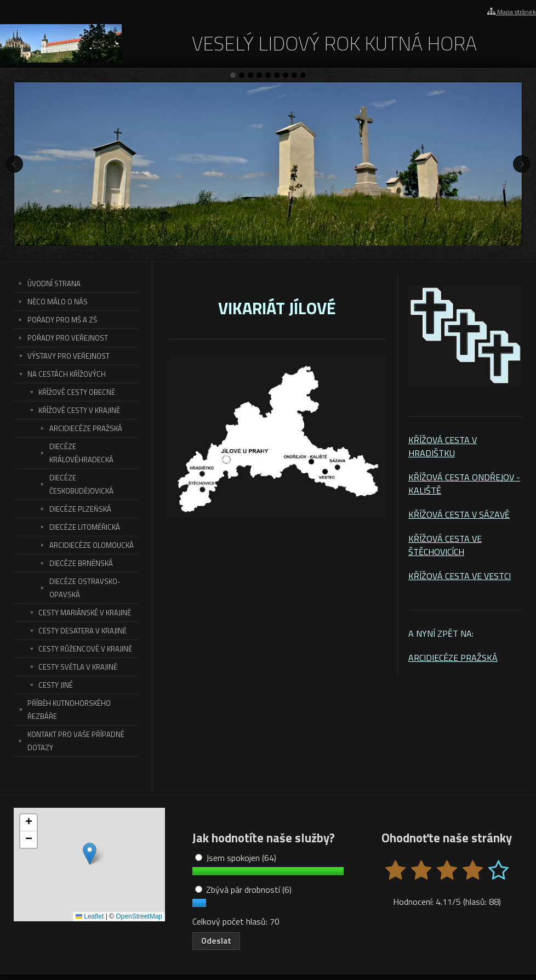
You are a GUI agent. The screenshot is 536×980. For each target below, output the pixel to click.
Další (522, 164)
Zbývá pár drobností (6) (243, 890)
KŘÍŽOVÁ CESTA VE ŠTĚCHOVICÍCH (445, 545)
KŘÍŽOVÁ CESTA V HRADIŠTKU (443, 446)
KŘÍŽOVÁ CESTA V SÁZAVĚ (459, 514)
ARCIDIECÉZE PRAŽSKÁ (453, 658)
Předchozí (14, 164)
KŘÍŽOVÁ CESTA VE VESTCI (460, 576)
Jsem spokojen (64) (236, 858)
